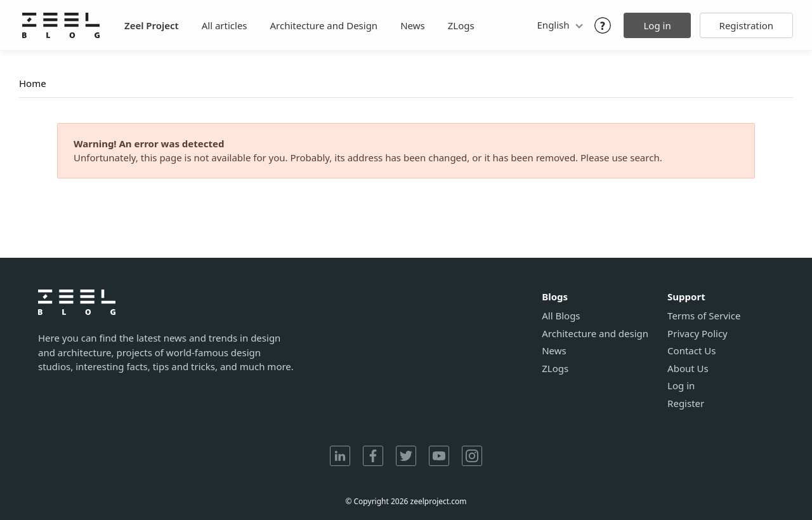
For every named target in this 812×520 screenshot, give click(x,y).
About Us (688, 369)
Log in (657, 25)
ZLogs (461, 25)
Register (686, 403)
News (413, 25)
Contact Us (691, 351)
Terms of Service (704, 316)
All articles (225, 25)
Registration (746, 25)
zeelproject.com (439, 501)
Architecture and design (595, 334)
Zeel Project (152, 25)
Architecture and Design (324, 25)
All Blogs (561, 316)
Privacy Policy (697, 334)
